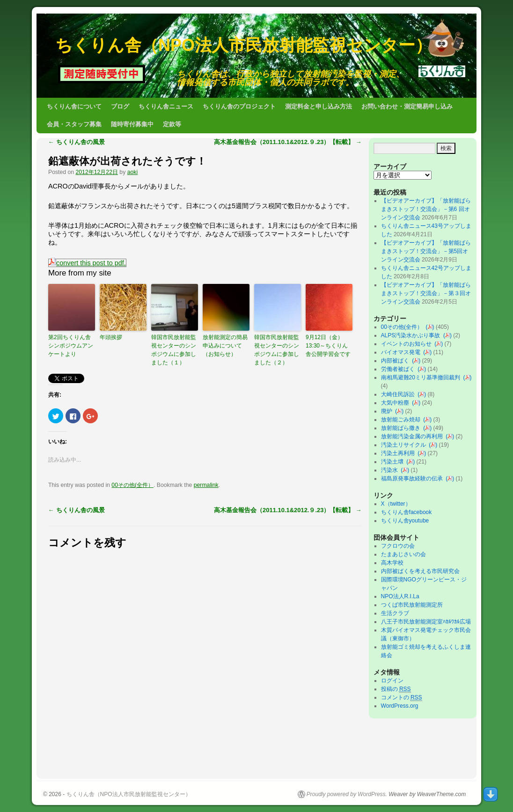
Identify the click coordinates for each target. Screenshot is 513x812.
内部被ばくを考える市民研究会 (420, 571)
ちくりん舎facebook (407, 512)
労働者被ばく (399, 369)
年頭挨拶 (111, 337)
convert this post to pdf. (87, 263)
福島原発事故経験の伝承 (414, 478)
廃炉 (388, 411)
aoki (132, 172)
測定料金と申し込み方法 (319, 106)
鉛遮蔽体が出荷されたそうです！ (127, 161)
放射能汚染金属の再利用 (414, 436)
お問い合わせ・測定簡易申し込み (407, 106)
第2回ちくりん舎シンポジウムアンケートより (71, 346)
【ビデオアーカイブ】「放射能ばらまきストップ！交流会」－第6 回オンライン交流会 (426, 209)
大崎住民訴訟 (399, 394)
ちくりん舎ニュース (166, 106)
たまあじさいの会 (403, 554)
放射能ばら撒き (402, 428)
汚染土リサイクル (405, 445)
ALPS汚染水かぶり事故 (412, 335)
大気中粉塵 (397, 403)
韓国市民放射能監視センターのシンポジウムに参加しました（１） (174, 350)
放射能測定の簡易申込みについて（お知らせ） (225, 346)
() (430, 327)
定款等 (172, 124)
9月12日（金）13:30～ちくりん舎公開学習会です (328, 346)
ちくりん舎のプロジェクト (239, 106)
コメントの (402, 698)
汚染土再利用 (399, 453)
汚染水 (391, 470)
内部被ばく (397, 361)
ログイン (392, 681)
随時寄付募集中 (132, 124)
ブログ (120, 106)
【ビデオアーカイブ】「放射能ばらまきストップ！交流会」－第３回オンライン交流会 (426, 293)
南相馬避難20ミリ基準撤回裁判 (422, 377)
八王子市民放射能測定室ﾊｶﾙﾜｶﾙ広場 (429, 622)
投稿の (396, 689)
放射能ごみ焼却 (402, 420)
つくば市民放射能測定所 (412, 605)
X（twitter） (396, 504)
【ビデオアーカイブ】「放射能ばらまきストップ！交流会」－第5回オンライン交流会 (426, 251)
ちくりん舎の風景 (77, 142)
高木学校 (392, 563)
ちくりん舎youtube (405, 521)
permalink (206, 485)
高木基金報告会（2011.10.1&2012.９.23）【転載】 (288, 142)
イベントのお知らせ (408, 344)
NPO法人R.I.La (400, 596)
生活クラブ (395, 613)
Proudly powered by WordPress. (347, 794)
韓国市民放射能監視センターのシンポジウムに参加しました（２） (277, 350)
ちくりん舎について (74, 106)
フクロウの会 (398, 546)
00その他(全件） (132, 485)
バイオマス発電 (402, 352)
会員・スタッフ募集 (74, 124)
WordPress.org (400, 706)
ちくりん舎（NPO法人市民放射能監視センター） (244, 45)
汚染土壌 (394, 462)
